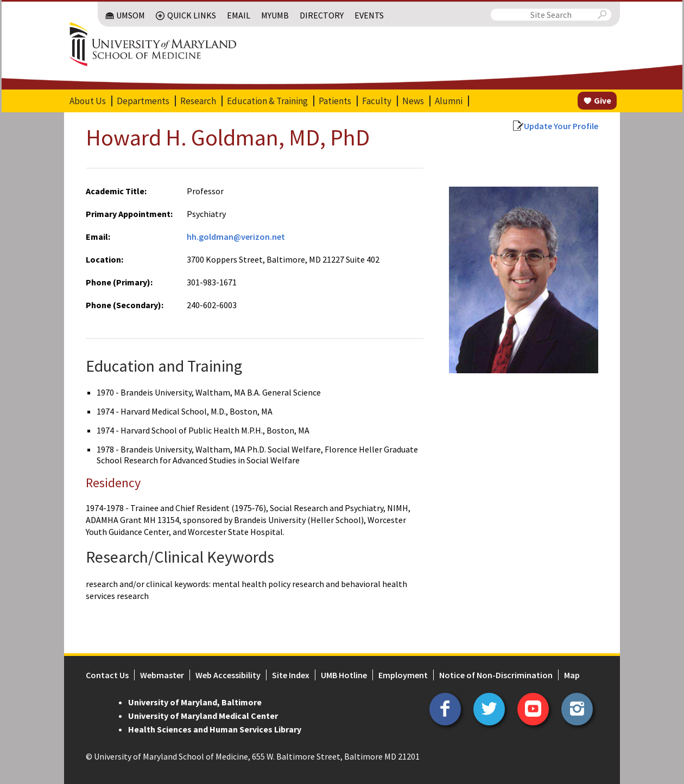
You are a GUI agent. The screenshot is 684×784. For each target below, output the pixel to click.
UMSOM (131, 15)
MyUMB (275, 15)
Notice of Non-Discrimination (496, 675)
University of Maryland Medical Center (203, 716)
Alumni (449, 101)
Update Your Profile (561, 126)
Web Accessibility (228, 675)
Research (198, 101)
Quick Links (192, 15)
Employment (403, 675)
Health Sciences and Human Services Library (215, 729)
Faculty (377, 101)
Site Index (291, 675)
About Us (88, 101)
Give (603, 100)
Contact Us (107, 675)
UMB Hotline (344, 675)
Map (572, 675)
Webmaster (162, 675)
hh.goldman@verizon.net (236, 237)
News (413, 101)
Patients (335, 101)
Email (239, 15)
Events (369, 15)
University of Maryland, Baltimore (195, 702)
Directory (322, 15)
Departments (143, 101)
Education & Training (267, 101)
